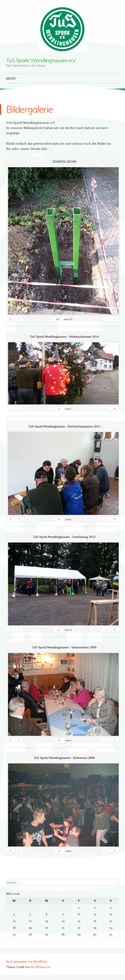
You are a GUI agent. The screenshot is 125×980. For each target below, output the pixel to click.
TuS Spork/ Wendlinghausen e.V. (41, 60)
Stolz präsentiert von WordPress (26, 961)
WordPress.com (40, 967)
